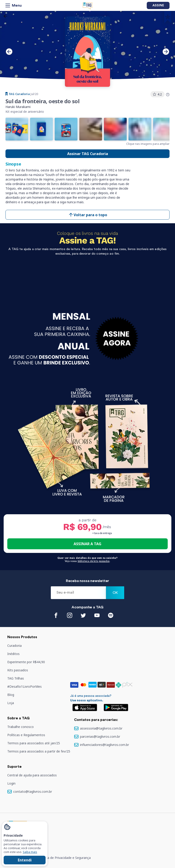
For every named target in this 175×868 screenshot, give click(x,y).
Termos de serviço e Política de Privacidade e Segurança (49, 858)
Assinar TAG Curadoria (88, 154)
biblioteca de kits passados (94, 561)
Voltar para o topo (88, 215)
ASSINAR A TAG (87, 544)
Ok (115, 593)
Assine (158, 5)
